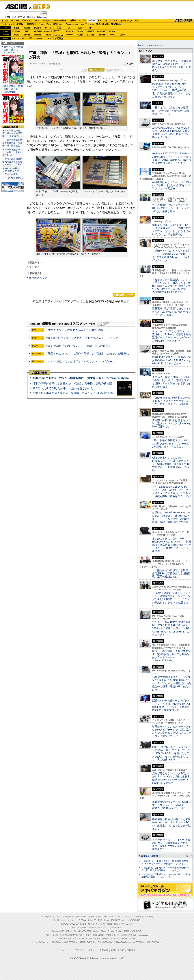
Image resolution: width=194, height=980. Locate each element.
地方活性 (106, 24)
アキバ (106, 20)
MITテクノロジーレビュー (124, 939)
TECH (36, 20)
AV (100, 20)
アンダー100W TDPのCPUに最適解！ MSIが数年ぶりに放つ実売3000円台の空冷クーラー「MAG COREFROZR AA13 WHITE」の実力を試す (171, 628)
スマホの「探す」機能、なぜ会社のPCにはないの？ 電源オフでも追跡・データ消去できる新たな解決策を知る (171, 382)
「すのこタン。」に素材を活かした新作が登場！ (77, 330)
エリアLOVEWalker (55, 942)
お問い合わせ (117, 950)
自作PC (40, 7)
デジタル (47, 20)
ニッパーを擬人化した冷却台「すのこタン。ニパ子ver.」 (80, 361)
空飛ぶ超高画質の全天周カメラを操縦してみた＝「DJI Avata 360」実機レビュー (82, 393)
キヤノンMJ (27, 38)
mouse (27, 28)
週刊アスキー (58, 24)
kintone (38, 35)
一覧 (84, 70)
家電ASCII (31, 24)
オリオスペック (38, 278)
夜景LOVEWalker (105, 942)
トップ (5, 20)
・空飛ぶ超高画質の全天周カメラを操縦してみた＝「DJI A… (13, 162)
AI (12, 20)
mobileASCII (107, 939)
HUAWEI (91, 31)
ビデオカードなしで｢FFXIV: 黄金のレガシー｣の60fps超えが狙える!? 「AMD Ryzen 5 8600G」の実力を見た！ (171, 844)
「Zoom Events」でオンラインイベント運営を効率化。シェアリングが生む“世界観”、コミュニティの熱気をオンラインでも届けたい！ (171, 599)
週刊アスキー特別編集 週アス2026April (13, 50)
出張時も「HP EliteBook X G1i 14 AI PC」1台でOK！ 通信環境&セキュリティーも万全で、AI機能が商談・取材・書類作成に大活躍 (171, 517)
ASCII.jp (16, 7)
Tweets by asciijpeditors (150, 45)
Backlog (91, 35)
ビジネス (26, 20)
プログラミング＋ (113, 935)
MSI (70, 28)
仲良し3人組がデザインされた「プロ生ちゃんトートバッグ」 (83, 338)
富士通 (16, 28)
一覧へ (187, 856)
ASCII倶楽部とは (16, 178)
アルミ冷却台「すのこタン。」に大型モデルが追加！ (78, 346)
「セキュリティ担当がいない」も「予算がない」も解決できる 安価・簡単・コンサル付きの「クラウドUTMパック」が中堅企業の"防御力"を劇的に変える (171, 286)
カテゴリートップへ (124, 295)
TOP (42, 917)
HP (91, 28)
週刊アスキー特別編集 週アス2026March (13, 89)
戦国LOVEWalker (154, 942)
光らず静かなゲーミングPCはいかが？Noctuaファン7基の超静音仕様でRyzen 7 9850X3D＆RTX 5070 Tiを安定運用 (171, 778)
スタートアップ (125, 21)
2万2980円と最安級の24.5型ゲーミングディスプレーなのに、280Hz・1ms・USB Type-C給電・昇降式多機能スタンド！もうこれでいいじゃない (171, 90)
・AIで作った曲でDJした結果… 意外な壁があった (12, 152)
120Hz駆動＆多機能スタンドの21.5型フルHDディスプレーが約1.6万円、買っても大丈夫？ (171, 443)
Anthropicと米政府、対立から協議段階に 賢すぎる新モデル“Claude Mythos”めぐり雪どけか (92, 378)
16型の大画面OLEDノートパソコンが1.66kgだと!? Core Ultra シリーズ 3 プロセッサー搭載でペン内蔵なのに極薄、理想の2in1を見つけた (171, 683)
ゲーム (137, 21)
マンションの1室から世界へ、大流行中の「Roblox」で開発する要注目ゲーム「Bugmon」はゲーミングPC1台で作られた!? (171, 336)
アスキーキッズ (8, 24)
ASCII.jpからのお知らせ (151, 856)
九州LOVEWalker (121, 942)
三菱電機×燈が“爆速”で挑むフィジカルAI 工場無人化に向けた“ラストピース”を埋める (172, 312)
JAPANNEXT (38, 38)
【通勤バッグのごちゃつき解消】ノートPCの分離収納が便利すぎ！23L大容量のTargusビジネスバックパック (171, 256)
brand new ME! (115, 928)
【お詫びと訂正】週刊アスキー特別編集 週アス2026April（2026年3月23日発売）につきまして (165, 862)
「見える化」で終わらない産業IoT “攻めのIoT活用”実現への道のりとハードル (171, 111)
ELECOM (16, 31)
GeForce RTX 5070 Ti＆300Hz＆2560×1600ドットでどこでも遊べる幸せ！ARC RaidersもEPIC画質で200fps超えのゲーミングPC (172, 158)
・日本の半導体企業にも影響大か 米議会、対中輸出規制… (12, 143)
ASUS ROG (38, 31)
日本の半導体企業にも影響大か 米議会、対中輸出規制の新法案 (72, 383)
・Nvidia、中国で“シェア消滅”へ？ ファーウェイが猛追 (12, 171)
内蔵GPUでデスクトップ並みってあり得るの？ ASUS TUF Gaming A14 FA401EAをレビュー (171, 360)
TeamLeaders (72, 24)
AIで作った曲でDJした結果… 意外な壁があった (63, 388)
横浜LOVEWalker (71, 942)
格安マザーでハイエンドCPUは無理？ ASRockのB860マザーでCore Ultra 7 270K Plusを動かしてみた (172, 66)
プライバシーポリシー (86, 950)
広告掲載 (131, 950)
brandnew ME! (59, 38)
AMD (27, 31)
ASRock (69, 31)
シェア (61, 69)
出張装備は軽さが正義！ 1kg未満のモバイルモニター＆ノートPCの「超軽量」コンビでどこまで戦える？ (171, 824)
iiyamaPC (38, 28)
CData (80, 35)
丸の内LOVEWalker (137, 942)
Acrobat (27, 35)
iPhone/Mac (60, 20)
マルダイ (34, 267)
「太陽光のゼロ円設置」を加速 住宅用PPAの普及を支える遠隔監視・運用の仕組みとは (171, 573)
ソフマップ (48, 38)
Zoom (123, 35)
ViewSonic (101, 31)
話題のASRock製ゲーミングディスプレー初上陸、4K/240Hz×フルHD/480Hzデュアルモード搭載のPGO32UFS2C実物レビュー (171, 705)
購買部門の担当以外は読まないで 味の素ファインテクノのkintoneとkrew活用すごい (173, 424)
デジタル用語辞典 (93, 939)
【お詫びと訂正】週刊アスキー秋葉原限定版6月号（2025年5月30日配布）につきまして (165, 869)
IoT (17, 20)
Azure (48, 35)
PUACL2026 (116, 24)
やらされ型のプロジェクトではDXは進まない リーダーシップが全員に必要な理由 (171, 208)
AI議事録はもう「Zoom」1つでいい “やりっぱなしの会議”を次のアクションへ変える (171, 185)
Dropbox (70, 35)
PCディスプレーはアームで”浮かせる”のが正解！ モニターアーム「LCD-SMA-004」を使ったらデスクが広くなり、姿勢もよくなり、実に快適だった (171, 753)
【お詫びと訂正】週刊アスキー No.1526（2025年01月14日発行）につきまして (166, 876)
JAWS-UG (74, 924)
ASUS (80, 28)
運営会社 (104, 950)
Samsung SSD (58, 931)
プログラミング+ (87, 24)
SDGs (99, 24)
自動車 (73, 20)
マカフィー (16, 38)
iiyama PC (92, 920)
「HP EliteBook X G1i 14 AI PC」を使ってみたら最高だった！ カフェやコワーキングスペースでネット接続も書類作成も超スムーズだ (172, 491)
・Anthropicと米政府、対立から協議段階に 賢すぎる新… (13, 133)
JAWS (16, 35)
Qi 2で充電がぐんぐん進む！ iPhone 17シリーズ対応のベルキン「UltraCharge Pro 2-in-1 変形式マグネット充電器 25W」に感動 (171, 464)
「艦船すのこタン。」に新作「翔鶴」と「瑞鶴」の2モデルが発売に (87, 353)
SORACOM (86, 931)
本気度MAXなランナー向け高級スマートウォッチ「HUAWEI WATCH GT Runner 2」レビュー (171, 805)
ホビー (82, 20)
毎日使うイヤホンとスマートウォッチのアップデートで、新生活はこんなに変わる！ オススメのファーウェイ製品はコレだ (172, 731)
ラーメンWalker (39, 942)
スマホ (114, 20)
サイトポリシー (64, 950)
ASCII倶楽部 (184, 21)
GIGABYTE (48, 31)
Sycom (48, 28)
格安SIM (20, 24)
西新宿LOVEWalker (88, 942)
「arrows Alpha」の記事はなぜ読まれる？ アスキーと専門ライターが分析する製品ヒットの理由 (171, 401)
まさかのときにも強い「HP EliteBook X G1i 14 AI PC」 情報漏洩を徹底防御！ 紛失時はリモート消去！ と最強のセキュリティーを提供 (172, 545)
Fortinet (101, 35)
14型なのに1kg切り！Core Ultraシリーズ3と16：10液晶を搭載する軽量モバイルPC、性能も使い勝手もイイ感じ (171, 132)
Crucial (80, 31)
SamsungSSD (57, 31)
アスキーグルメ (45, 24)
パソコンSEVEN (59, 28)
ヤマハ (112, 35)
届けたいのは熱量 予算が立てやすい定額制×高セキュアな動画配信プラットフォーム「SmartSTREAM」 (171, 656)
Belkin (112, 31)
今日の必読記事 (65, 939)
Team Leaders (99, 935)
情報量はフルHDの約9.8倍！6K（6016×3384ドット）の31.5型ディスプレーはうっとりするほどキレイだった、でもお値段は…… (171, 230)
